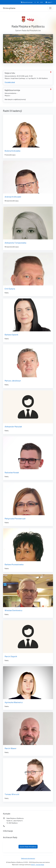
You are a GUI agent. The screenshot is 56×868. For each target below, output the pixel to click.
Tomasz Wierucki (12, 794)
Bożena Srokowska (12, 151)
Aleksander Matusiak (13, 427)
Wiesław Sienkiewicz (13, 610)
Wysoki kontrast (27, 2)
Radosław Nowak (12, 472)
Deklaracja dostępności (28, 858)
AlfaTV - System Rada (37, 865)
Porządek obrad (10, 82)
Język (48, 2)
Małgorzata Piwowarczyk (15, 518)
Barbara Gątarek (11, 335)
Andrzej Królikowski (13, 197)
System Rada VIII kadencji (28, 847)
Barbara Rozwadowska (14, 564)
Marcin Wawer (11, 748)
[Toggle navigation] (50, 8)
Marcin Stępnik (11, 656)
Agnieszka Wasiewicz (14, 702)
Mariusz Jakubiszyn (13, 381)
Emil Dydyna (10, 289)
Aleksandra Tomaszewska (15, 243)
